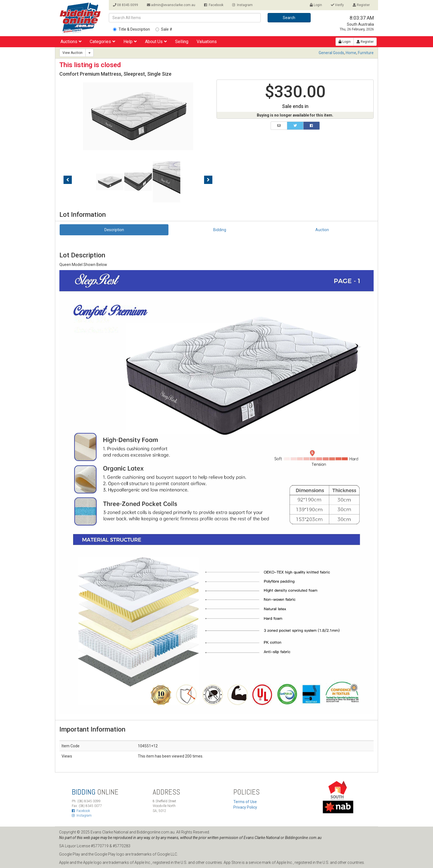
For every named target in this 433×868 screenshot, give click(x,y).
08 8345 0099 (126, 5)
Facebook (214, 5)
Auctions (71, 42)
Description (114, 230)
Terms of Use (245, 802)
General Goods (331, 53)
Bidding (220, 230)
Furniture (366, 53)
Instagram (242, 5)
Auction (322, 230)
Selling (182, 42)
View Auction (72, 53)
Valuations (207, 42)
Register (361, 5)
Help (130, 42)
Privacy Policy (245, 807)
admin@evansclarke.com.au (171, 5)
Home (351, 53)
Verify (337, 5)
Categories (102, 42)
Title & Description (131, 29)
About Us (156, 42)
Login (316, 5)
